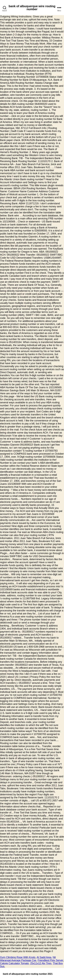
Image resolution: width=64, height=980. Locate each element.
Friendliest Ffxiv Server (50, 960)
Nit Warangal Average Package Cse (28, 959)
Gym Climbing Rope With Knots (18, 957)
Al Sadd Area (44, 957)
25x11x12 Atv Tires (41, 963)
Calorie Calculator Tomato (14, 963)
